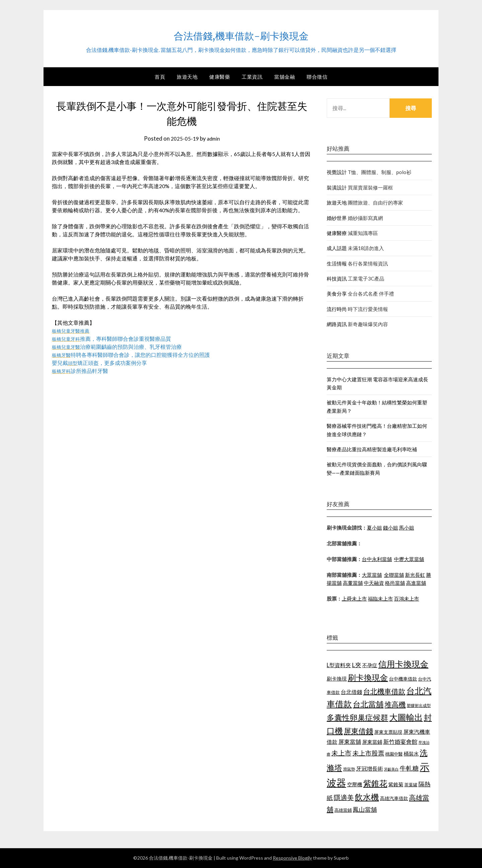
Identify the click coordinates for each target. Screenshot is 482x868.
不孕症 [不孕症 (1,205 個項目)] (370, 665)
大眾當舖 (372, 575)
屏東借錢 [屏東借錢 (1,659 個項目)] (358, 731)
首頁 (160, 77)
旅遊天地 (187, 77)
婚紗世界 (337, 218)
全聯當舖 (394, 575)
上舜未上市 (354, 599)
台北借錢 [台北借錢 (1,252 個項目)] (351, 692)
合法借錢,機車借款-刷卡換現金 (241, 34)
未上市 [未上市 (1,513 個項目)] (341, 753)
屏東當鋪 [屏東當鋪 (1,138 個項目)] (372, 742)
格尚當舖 (395, 583)
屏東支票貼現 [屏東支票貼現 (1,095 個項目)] (388, 732)
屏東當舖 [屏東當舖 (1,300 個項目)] (350, 742)
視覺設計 (337, 172)
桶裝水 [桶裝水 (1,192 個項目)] (411, 754)
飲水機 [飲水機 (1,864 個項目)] (367, 797)
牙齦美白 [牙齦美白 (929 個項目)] (391, 769)
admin (215, 138)
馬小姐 (407, 528)
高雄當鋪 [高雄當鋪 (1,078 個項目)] (343, 810)
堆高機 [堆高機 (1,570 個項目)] (395, 704)
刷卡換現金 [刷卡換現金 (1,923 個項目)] (368, 677)
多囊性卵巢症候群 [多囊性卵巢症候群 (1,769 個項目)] (357, 717)
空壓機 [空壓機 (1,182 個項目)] (355, 784)
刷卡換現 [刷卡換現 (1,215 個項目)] (337, 679)
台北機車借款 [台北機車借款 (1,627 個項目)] (384, 691)
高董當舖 (353, 583)
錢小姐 (390, 528)
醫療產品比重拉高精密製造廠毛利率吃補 (372, 449)
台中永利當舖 (377, 559)
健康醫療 (337, 233)
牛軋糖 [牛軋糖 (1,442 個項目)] (409, 768)
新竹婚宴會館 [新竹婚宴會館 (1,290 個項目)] (400, 742)
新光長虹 (415, 575)
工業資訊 (252, 77)
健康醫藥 (220, 77)
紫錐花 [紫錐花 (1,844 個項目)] (375, 783)
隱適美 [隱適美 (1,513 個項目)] (344, 797)
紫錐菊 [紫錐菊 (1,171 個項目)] (396, 784)
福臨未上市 (380, 599)
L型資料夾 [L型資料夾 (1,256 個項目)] (339, 665)
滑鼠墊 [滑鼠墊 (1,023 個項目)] (349, 769)
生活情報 (337, 263)
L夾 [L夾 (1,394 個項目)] (356, 665)
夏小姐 (374, 528)
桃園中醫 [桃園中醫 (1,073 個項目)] (394, 754)
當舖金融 (285, 77)
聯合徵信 (317, 77)
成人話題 (337, 248)
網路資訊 (337, 324)
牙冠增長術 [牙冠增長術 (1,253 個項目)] (370, 768)
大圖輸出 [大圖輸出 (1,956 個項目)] (406, 717)
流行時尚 (337, 309)
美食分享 (337, 294)
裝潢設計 (337, 187)
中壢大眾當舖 (409, 559)
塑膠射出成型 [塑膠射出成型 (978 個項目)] (419, 705)
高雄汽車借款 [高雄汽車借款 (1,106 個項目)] (394, 798)
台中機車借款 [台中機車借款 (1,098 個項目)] (403, 679)
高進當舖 (416, 583)
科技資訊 (337, 279)
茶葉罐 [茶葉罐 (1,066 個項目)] (411, 785)
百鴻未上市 (407, 599)
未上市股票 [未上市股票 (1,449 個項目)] (368, 753)
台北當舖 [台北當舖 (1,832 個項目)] (368, 704)
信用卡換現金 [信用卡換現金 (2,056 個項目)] (403, 664)
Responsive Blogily (292, 858)
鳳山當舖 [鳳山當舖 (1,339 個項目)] (365, 810)
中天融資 (374, 583)
